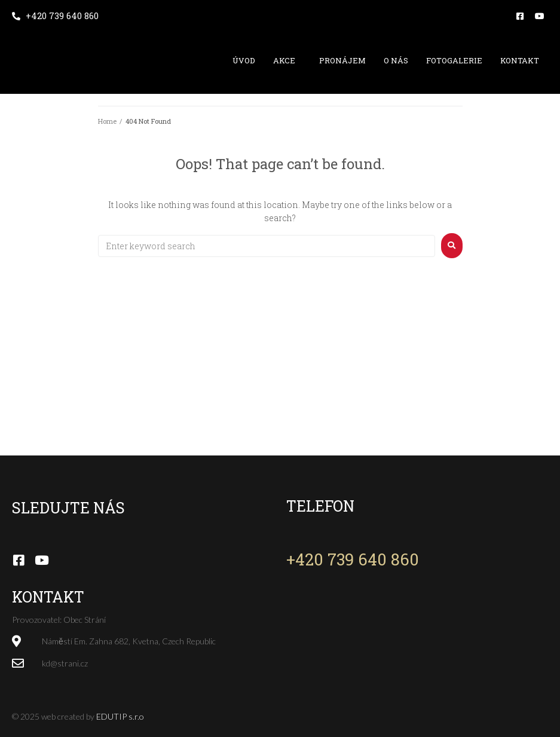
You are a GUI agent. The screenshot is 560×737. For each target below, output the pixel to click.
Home (107, 121)
